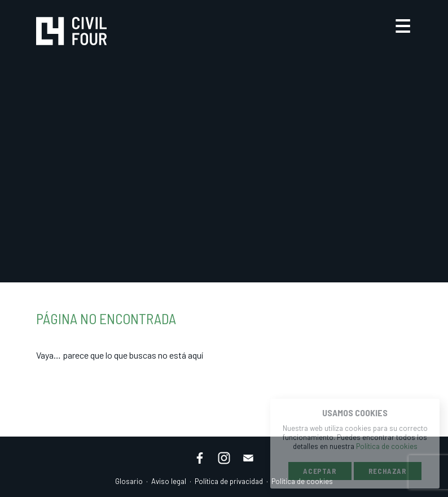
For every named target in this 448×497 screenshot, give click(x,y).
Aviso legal (169, 481)
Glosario (129, 481)
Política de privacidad (229, 481)
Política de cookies (387, 446)
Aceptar (320, 471)
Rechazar (388, 471)
